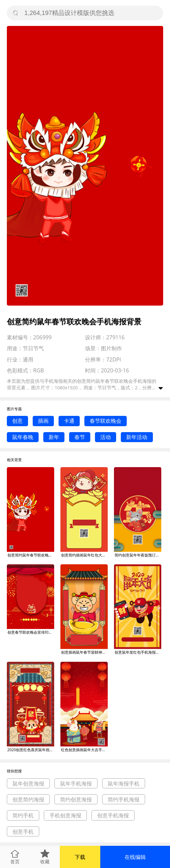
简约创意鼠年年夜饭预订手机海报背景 (138, 555)
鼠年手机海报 (76, 783)
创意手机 (23, 832)
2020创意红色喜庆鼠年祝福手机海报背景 (31, 750)
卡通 (69, 421)
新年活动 (137, 437)
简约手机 (23, 815)
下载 (80, 857)
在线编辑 (135, 857)
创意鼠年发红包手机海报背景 (138, 652)
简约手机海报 (124, 799)
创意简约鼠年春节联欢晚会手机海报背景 (31, 555)
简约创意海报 (76, 799)
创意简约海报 (28, 799)
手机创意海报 (65, 815)
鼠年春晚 (23, 437)
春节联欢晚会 (106, 421)
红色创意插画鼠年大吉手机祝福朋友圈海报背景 (84, 750)
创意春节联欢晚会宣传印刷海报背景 (31, 632)
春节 (80, 437)
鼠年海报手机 (124, 783)
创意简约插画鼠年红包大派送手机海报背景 (84, 555)
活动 (106, 437)
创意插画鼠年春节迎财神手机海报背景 (84, 652)
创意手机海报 (113, 815)
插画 (43, 421)
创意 (17, 421)
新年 (54, 437)
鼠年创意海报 (28, 783)
